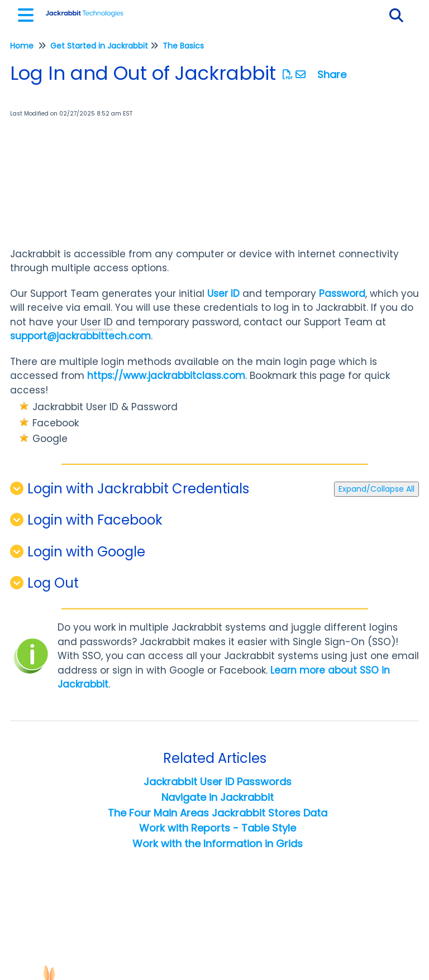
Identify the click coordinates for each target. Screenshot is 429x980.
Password (342, 294)
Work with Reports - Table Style (218, 828)
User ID (223, 294)
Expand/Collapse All (376, 489)
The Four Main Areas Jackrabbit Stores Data (218, 813)
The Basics (183, 46)
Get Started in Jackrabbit (99, 46)
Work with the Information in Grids (218, 844)
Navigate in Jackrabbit (218, 797)
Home (22, 46)
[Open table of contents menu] (28, 14)
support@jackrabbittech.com (80, 336)
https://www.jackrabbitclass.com (166, 376)
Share (332, 75)
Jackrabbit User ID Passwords (218, 782)
